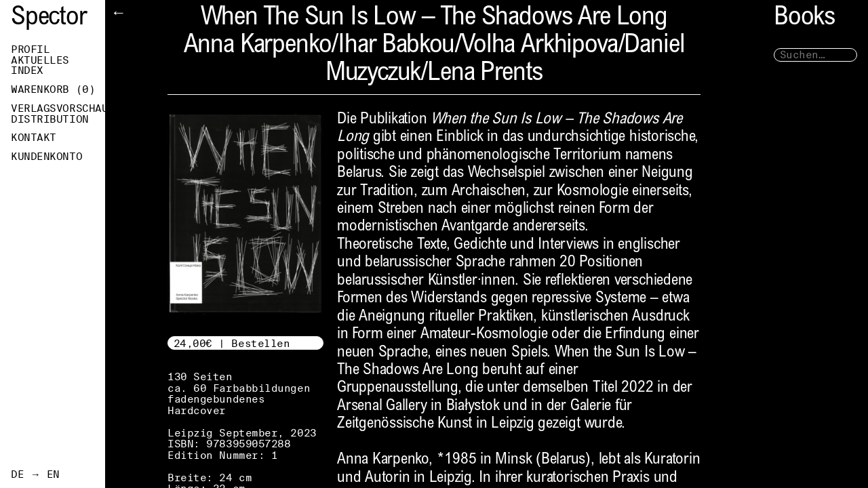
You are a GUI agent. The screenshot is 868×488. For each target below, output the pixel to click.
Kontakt (34, 138)
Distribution (50, 119)
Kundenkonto (46, 157)
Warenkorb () (53, 89)
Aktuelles (40, 60)
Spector (49, 19)
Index (27, 70)
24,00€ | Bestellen (232, 343)
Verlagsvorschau (58, 108)
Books (804, 19)
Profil (30, 49)
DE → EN (35, 474)
